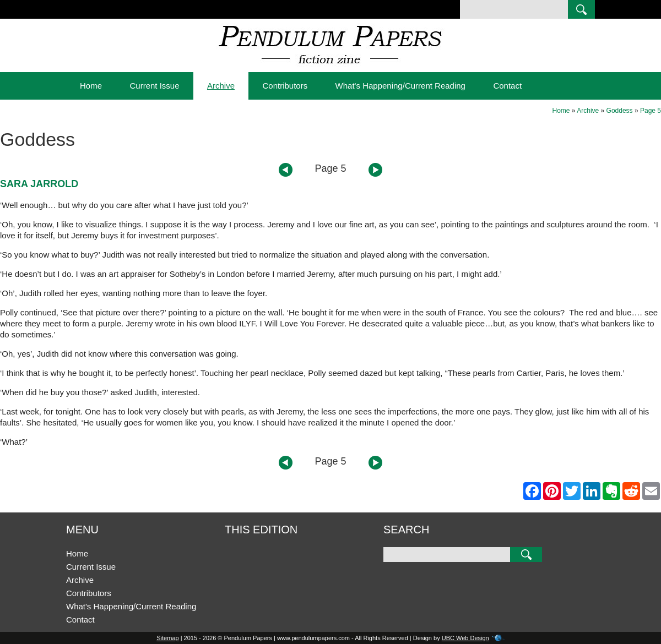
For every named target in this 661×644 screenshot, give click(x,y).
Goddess (620, 111)
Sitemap (167, 638)
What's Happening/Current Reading (400, 86)
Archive (221, 86)
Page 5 (651, 111)
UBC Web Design (465, 638)
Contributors (285, 86)
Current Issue (154, 86)
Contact (507, 86)
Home (91, 86)
